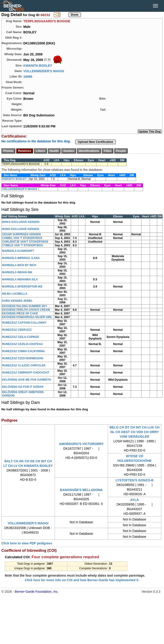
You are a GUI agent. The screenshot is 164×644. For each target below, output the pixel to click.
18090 (28, 77)
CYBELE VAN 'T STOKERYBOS (22, 245)
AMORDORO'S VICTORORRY (81, 444)
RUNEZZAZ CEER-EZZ (17, 330)
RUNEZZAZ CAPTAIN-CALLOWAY (24, 323)
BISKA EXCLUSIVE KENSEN (21, 222)
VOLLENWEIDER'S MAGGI (44, 71)
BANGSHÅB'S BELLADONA (81, 490)
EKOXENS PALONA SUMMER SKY (25, 306)
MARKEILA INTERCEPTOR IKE (22, 287)
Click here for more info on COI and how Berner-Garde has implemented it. (82, 580)
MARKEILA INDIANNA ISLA (20, 279)
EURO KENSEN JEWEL (17, 301)
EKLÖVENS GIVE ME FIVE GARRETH (27, 380)
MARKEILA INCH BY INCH (19, 265)
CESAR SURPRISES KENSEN (21, 234)
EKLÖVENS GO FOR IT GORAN (23, 387)
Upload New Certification (95, 142)
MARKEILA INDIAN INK (17, 272)
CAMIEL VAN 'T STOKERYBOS (22, 238)
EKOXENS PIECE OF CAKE (20, 313)
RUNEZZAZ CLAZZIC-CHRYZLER (24, 365)
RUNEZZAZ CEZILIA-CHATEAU (22, 344)
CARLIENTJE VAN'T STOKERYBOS (25, 242)
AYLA (135, 500)
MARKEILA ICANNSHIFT (18, 251)
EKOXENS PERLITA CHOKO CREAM (26, 310)
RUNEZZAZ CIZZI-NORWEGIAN (23, 358)
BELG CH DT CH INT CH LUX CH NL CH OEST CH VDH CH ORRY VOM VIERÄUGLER (134, 432)
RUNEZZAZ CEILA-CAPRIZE (21, 337)
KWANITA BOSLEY (38, 66)
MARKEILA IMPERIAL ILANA (21, 258)
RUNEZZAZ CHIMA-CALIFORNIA (23, 351)
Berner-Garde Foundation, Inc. (37, 592)
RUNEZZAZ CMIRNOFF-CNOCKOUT (26, 373)
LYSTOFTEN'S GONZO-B (134, 480)
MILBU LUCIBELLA (15, 294)
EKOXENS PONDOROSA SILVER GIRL (27, 317)
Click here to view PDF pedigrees (27, 543)
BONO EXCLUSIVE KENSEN (21, 229)
